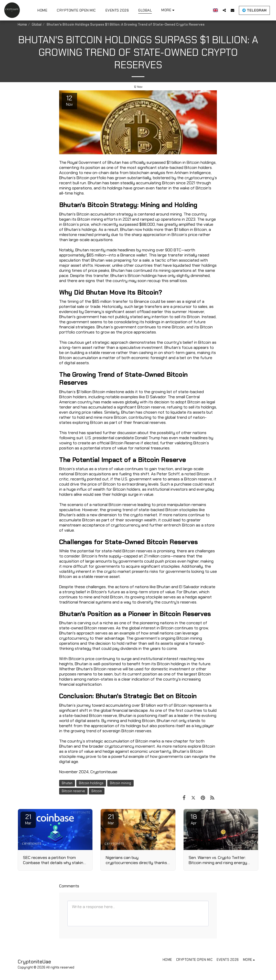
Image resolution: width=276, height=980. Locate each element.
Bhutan (67, 783)
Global (37, 24)
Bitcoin (97, 791)
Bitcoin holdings (91, 783)
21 (28, 819)
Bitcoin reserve (73, 791)
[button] (224, 10)
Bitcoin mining (120, 783)
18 (194, 819)
